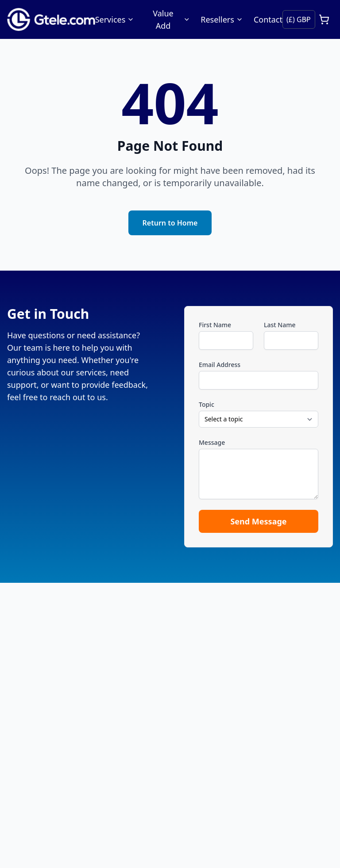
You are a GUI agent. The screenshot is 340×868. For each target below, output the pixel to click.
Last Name (280, 325)
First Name (215, 325)
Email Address (220, 365)
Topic (207, 404)
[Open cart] (324, 19)
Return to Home (170, 223)
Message (212, 442)
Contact (268, 19)
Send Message (258, 521)
